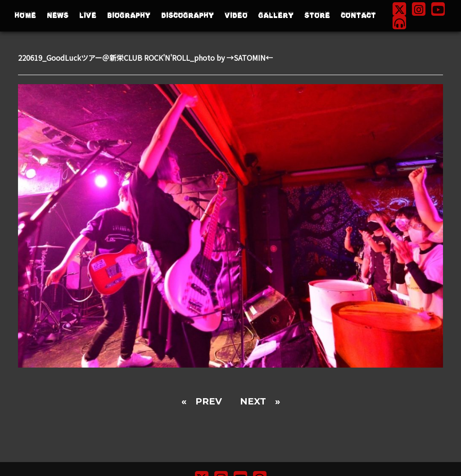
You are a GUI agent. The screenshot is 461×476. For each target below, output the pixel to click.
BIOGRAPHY (129, 16)
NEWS (58, 16)
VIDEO (236, 16)
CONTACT (358, 16)
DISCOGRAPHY (188, 16)
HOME (25, 16)
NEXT (253, 401)
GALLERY (276, 16)
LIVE (88, 16)
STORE (317, 16)
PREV (209, 401)
